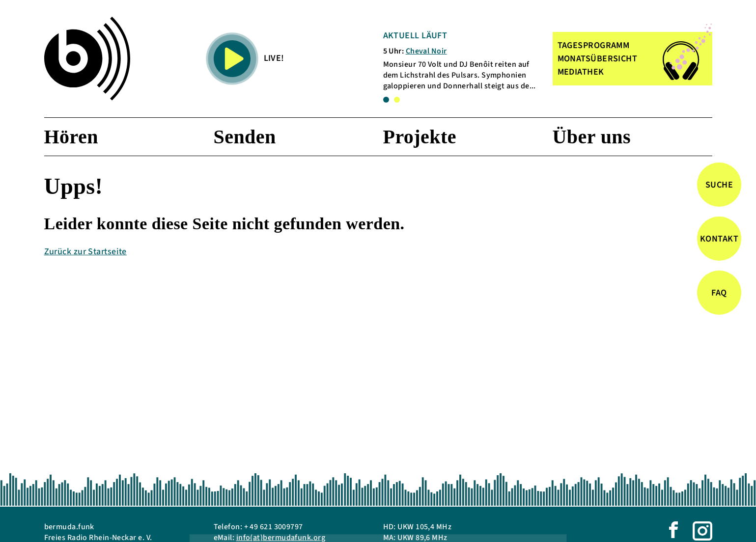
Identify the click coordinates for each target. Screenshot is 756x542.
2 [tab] (397, 100)
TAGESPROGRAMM (594, 45)
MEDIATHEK (581, 72)
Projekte (420, 137)
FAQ (719, 293)
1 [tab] (386, 100)
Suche (719, 185)
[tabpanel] (461, 61)
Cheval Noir (426, 51)
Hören (71, 137)
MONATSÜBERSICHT (598, 59)
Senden (245, 137)
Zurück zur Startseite (85, 252)
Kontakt (719, 239)
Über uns (592, 137)
